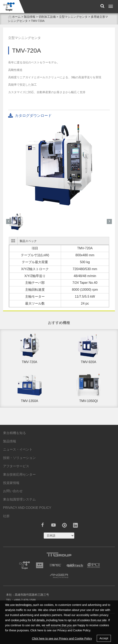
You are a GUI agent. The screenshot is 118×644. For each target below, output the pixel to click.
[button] (9, 221)
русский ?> (59, 536)
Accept (104, 638)
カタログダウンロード (30, 116)
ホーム (14, 17)
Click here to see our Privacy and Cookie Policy (62, 638)
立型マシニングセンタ (73, 17)
